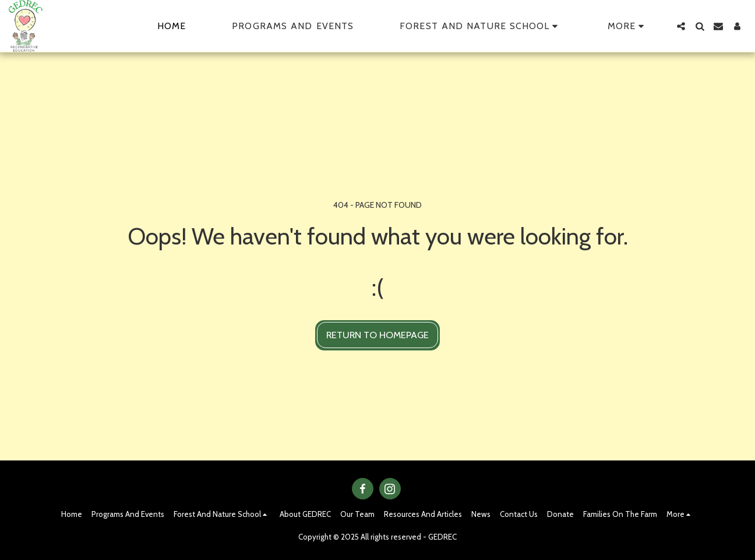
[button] (481, 26)
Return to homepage (377, 335)
